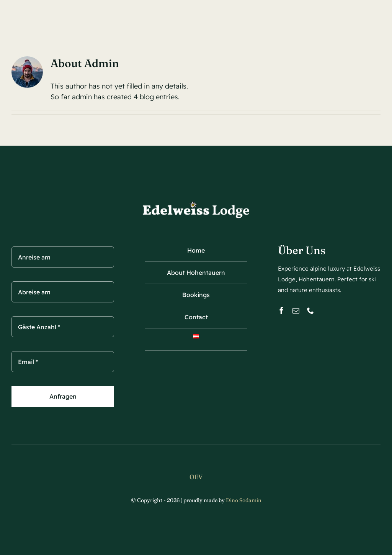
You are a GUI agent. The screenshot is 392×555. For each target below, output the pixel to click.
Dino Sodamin (244, 500)
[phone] (310, 310)
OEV (196, 477)
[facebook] (281, 310)
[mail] (296, 310)
